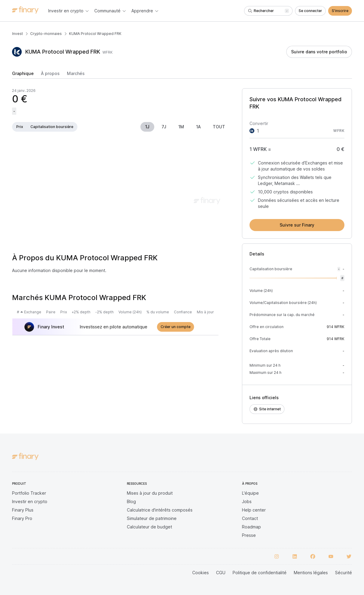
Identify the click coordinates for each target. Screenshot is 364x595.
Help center (254, 510)
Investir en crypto (30, 501)
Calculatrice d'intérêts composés (160, 510)
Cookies (201, 573)
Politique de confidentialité (260, 573)
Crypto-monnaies (46, 34)
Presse (249, 535)
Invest (17, 34)
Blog (131, 501)
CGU (221, 573)
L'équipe (250, 493)
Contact (250, 518)
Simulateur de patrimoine (152, 518)
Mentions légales (311, 573)
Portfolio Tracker (29, 493)
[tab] (23, 75)
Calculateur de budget (149, 527)
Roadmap (251, 527)
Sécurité (344, 573)
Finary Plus (23, 510)
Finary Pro (22, 518)
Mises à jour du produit (150, 493)
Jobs (247, 501)
